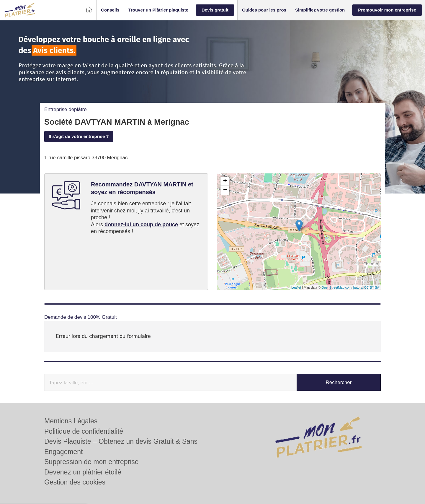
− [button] (225, 190)
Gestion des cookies (75, 465)
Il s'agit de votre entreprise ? (79, 136)
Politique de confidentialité (84, 414)
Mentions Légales (71, 404)
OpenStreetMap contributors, (343, 287)
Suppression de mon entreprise (91, 444)
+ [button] (225, 181)
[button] (110, 10)
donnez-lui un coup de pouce (141, 225)
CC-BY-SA (372, 287)
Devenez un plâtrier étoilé (83, 455)
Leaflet (296, 287)
